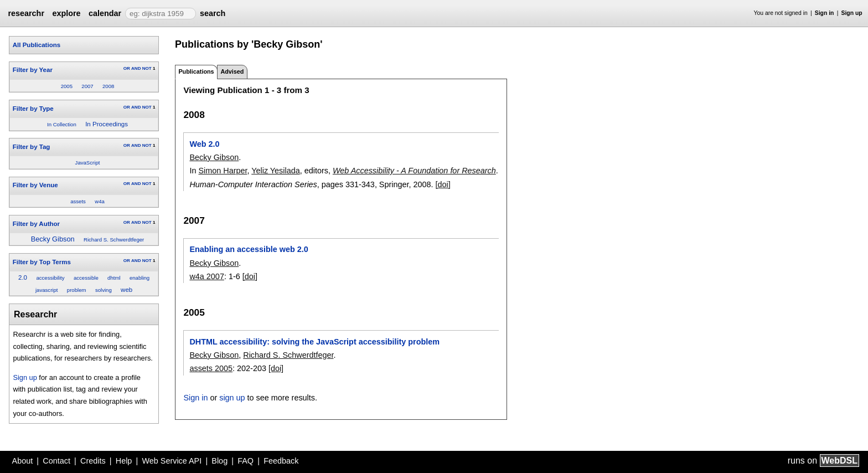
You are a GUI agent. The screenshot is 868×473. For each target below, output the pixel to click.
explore (66, 13)
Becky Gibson (53, 239)
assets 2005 (211, 368)
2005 (67, 86)
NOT (147, 68)
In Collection (62, 124)
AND (136, 68)
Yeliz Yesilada (276, 171)
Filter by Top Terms (42, 262)
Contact (56, 461)
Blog (219, 461)
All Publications (37, 45)
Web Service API (172, 461)
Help (124, 461)
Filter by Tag (32, 147)
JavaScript (88, 163)
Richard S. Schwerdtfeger (114, 240)
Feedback (281, 461)
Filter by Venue (35, 185)
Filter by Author (36, 224)
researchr (26, 13)
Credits (93, 461)
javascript (47, 290)
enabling (139, 278)
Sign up (852, 13)
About (23, 461)
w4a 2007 (206, 276)
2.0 (23, 277)
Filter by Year (33, 70)
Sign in (825, 13)
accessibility (50, 278)
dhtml (114, 278)
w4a (100, 201)
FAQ (246, 461)
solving (104, 290)
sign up (232, 398)
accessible (86, 278)
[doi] (443, 184)
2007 (87, 86)
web (126, 290)
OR (127, 68)
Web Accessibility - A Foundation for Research (414, 171)
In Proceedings (107, 124)
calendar (105, 13)
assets (78, 201)
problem (77, 290)
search (213, 13)
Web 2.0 (204, 144)
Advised (232, 71)
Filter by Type (33, 109)
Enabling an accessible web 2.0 (249, 249)
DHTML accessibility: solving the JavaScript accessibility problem (314, 342)
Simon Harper (223, 171)
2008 (108, 86)
